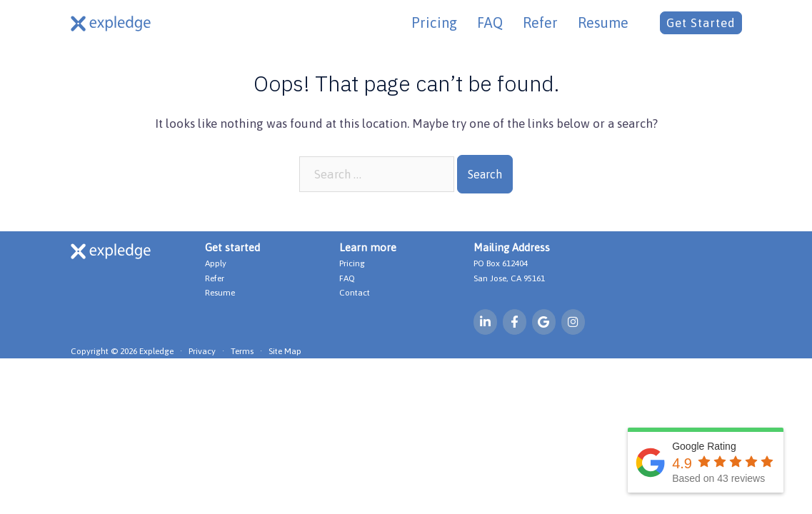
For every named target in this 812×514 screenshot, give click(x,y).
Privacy (202, 353)
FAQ (490, 22)
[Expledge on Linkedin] (486, 322)
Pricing (434, 22)
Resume (603, 22)
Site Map (285, 353)
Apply (216, 263)
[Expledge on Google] (544, 322)
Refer (540, 22)
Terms (242, 353)
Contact (355, 293)
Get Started (701, 23)
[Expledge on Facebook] (515, 322)
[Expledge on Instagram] (574, 322)
